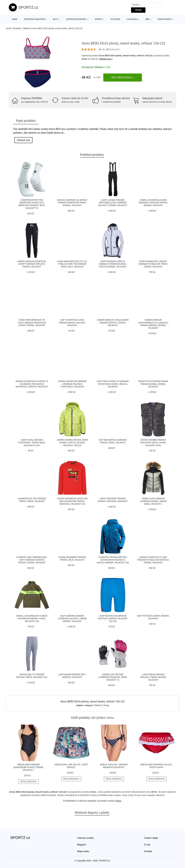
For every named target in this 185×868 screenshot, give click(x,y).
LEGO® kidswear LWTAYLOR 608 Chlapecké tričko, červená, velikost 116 (72, 501)
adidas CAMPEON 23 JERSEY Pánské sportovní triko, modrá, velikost (72, 203)
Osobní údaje (151, 838)
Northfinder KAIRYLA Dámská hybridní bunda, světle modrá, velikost (113, 264)
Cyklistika (132, 19)
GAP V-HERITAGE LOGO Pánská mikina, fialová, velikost (72, 323)
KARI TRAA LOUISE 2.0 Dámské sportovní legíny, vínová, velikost (113, 384)
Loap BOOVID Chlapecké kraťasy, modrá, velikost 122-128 (113, 618)
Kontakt (148, 851)
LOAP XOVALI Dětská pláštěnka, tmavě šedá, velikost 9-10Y (32, 443)
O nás (147, 845)
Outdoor (115, 19)
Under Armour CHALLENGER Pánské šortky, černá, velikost (113, 323)
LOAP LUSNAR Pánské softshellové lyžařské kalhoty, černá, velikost (113, 203)
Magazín (82, 845)
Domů (9, 28)
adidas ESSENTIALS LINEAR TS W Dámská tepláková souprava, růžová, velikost (32, 384)
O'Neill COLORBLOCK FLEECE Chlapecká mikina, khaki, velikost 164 (32, 618)
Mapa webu (83, 851)
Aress (84, 59)
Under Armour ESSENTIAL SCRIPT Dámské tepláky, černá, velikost (32, 264)
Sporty (99, 19)
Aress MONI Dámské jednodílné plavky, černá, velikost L (29, 767)
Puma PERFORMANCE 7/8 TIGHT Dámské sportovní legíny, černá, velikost (32, 323)
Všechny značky (86, 838)
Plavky (106, 705)
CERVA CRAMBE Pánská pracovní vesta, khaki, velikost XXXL (153, 443)
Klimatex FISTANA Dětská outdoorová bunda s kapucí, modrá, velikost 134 (113, 560)
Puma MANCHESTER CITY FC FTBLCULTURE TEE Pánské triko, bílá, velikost (72, 264)
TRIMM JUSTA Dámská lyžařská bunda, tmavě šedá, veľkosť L (153, 501)
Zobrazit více (24, 140)
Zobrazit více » (106, 59)
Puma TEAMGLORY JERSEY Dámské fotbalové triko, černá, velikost (153, 264)
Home (15, 19)
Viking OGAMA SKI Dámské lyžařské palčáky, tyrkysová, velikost (72, 384)
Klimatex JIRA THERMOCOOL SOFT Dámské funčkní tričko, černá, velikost (32, 560)
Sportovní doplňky (76, 19)
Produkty (17, 28)
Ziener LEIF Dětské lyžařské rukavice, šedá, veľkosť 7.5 (113, 677)
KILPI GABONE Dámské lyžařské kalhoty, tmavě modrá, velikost (72, 618)
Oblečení (27, 28)
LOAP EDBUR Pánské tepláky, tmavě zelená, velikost (153, 677)
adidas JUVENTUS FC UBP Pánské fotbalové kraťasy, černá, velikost (153, 560)
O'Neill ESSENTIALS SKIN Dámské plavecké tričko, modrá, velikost (153, 203)
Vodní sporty (165, 19)
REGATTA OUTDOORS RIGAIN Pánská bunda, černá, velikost (153, 384)
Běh (148, 19)
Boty (55, 19)
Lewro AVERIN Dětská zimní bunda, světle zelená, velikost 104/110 (72, 443)
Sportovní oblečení (34, 19)
